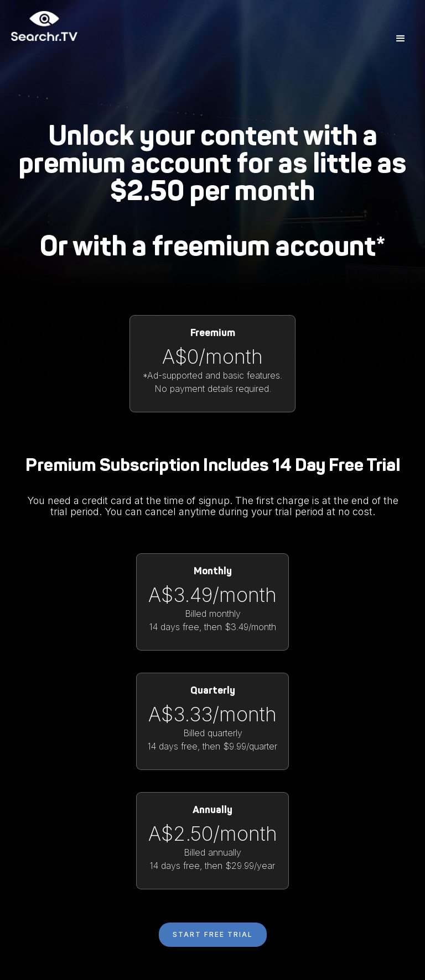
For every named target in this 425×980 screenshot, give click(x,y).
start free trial (213, 934)
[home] (44, 39)
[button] (401, 39)
